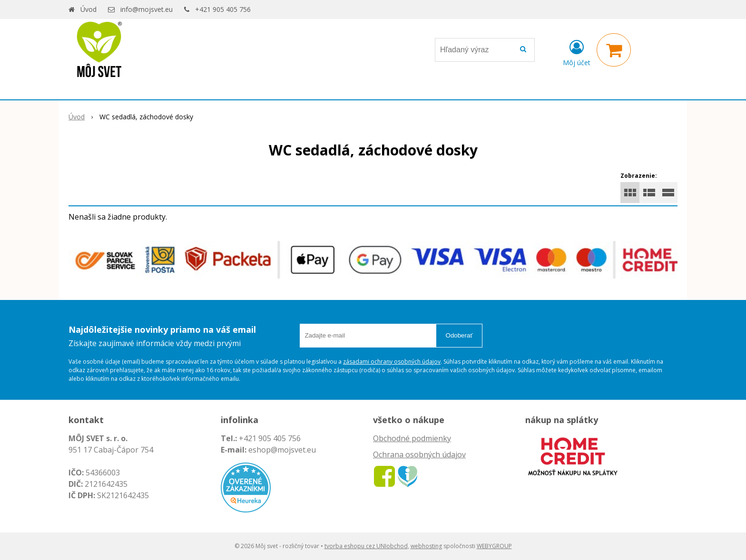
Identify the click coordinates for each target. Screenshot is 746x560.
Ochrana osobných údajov (419, 454)
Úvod (88, 9)
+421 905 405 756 (223, 9)
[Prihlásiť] (577, 52)
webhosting (426, 546)
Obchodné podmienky (412, 438)
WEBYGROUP (494, 546)
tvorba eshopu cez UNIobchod (366, 546)
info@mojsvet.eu (147, 9)
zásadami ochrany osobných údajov (392, 362)
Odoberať (459, 335)
